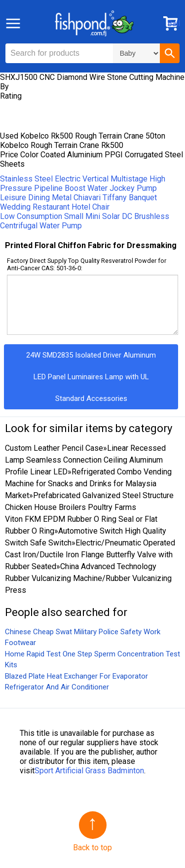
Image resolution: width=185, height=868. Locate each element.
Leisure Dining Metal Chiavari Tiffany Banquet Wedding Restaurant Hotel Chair (78, 202)
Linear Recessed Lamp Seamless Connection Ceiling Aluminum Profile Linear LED (85, 460)
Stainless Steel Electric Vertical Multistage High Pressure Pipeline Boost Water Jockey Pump (83, 183)
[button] (170, 53)
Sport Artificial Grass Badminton (89, 771)
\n (136, 53)
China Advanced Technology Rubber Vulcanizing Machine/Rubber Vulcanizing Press (88, 578)
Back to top (92, 848)
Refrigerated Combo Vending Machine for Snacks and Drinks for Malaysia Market (88, 484)
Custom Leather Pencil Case (54, 448)
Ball (174, 23)
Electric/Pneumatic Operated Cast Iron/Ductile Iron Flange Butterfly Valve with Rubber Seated (90, 555)
